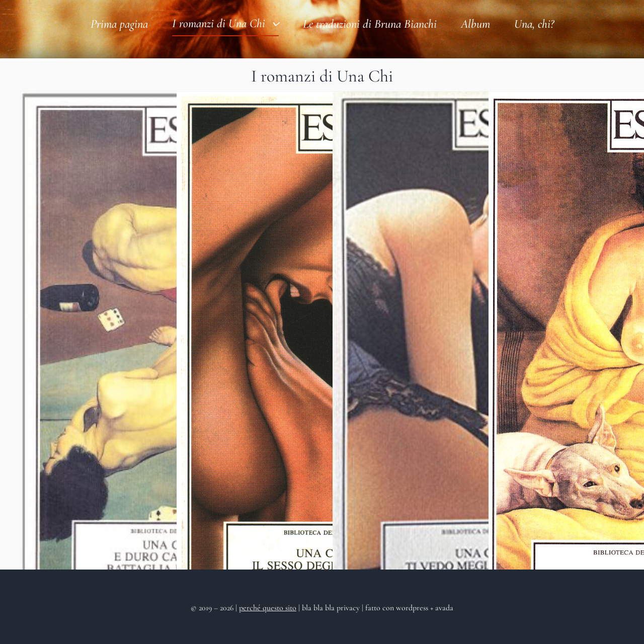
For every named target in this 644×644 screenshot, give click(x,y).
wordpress (412, 608)
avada (444, 608)
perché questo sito (268, 608)
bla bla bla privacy (332, 608)
